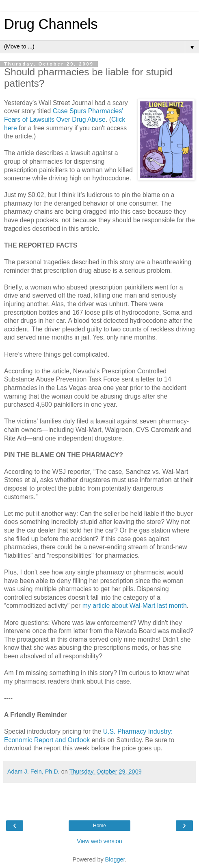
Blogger (115, 859)
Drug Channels (51, 24)
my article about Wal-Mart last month (135, 606)
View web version (99, 841)
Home (99, 826)
